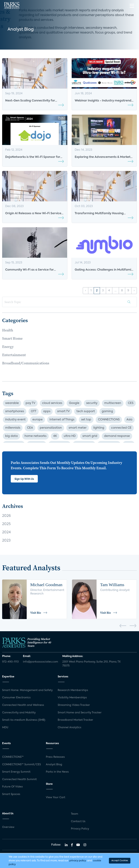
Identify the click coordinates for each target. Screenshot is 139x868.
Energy (8, 347)
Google (74, 403)
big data (11, 436)
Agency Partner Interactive (85, 864)
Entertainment (14, 355)
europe (38, 420)
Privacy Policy (80, 829)
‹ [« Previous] (86, 291)
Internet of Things (62, 420)
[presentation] (123, 626)
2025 (6, 524)
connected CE (121, 428)
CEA (30, 428)
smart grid (90, 436)
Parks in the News (57, 772)
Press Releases (55, 757)
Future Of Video (12, 787)
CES (131, 403)
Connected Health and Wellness (23, 705)
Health (8, 330)
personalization (51, 428)
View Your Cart (56, 797)
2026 (6, 516)
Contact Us (78, 821)
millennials (13, 428)
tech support (86, 411)
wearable (12, 403)
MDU (5, 728)
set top (86, 420)
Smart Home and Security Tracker (80, 713)
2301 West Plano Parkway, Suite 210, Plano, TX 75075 (91, 664)
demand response (117, 436)
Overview (8, 827)
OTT (34, 411)
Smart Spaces (11, 794)
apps (47, 411)
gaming (107, 411)
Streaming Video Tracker (74, 705)
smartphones (15, 411)
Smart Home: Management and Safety (27, 690)
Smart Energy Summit (16, 772)
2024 (6, 532)
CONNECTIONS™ (13, 757)
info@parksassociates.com (40, 662)
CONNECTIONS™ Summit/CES (21, 765)
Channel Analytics (69, 728)
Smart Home (12, 338)
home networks (35, 436)
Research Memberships (73, 690)
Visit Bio (39, 613)
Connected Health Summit (19, 779)
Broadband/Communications (26, 363)
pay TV (30, 403)
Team (75, 814)
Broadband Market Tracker (75, 720)
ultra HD (70, 436)
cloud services (52, 403)
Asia (129, 420)
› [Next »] (134, 291)
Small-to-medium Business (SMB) (24, 720)
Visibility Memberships (72, 698)
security (92, 403)
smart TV (63, 411)
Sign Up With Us (24, 479)
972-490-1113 (10, 662)
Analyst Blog (54, 765)
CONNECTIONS (109, 420)
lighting (99, 428)
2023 (6, 541)
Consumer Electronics (16, 698)
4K (55, 436)
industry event (15, 420)
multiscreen (113, 403)
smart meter (78, 428)
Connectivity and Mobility (19, 713)
